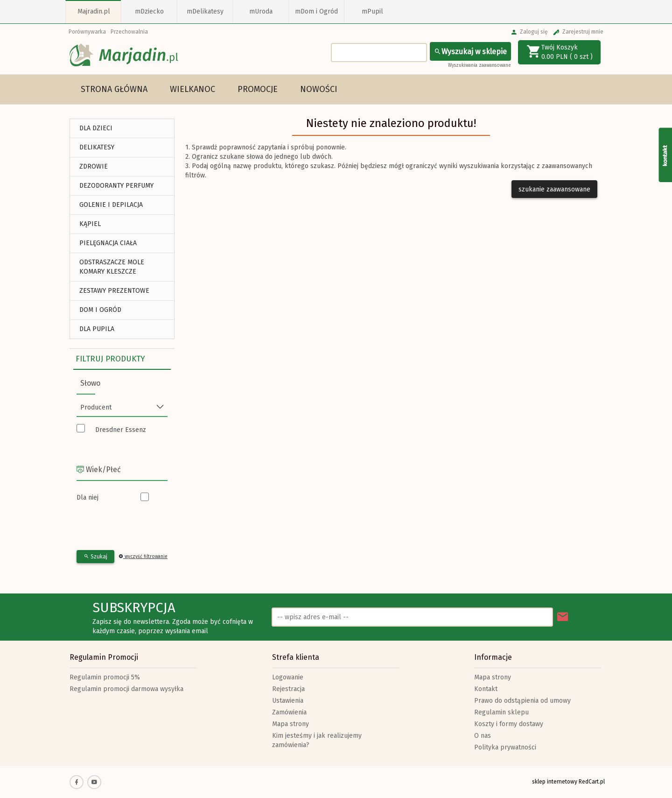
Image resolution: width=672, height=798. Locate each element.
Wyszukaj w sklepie (470, 52)
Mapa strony (290, 724)
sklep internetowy (555, 782)
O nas (483, 736)
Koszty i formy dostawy (509, 724)
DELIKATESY (97, 147)
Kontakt (486, 689)
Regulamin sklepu (501, 712)
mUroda (261, 11)
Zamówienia (289, 712)
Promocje (258, 89)
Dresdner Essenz (121, 430)
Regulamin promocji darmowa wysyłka (126, 689)
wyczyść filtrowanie (143, 557)
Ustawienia (288, 701)
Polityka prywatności (505, 747)
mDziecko (149, 11)
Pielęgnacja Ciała (108, 243)
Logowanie (288, 677)
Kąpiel (90, 224)
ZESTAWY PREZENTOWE (114, 291)
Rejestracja (288, 689)
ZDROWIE (94, 166)
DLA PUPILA (97, 329)
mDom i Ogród (316, 11)
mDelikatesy (205, 11)
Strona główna (114, 89)
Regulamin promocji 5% (105, 677)
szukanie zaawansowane (554, 189)
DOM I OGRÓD (100, 310)
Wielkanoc (192, 89)
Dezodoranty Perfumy (116, 186)
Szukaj (95, 557)
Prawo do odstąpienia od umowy (522, 701)
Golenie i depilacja (111, 205)
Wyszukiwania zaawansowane (479, 65)
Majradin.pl (94, 11)
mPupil (372, 11)
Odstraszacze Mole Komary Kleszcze (112, 267)
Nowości (319, 89)
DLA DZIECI (96, 128)
